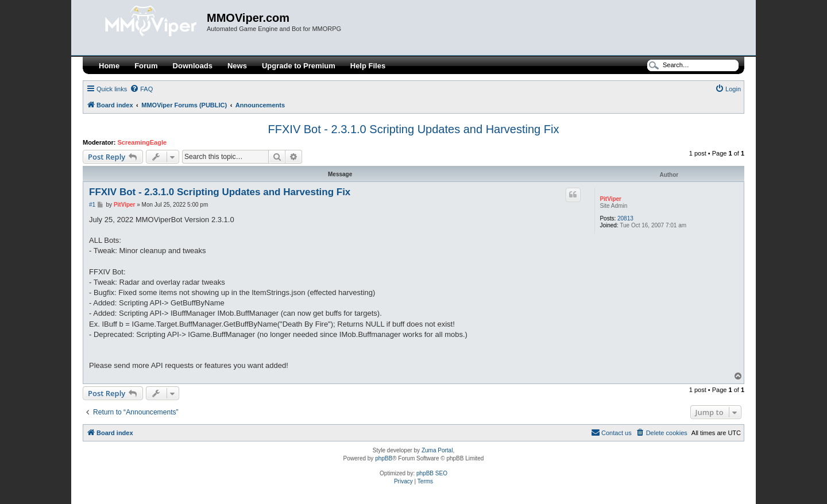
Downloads (193, 66)
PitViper (610, 199)
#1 (92, 205)
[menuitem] (141, 89)
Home (109, 66)
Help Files (368, 66)
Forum (146, 66)
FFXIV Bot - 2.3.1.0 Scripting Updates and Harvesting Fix (414, 129)
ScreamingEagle (142, 142)
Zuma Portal (437, 450)
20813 (625, 218)
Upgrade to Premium (299, 66)
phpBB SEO (432, 473)
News (237, 66)
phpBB (384, 458)
